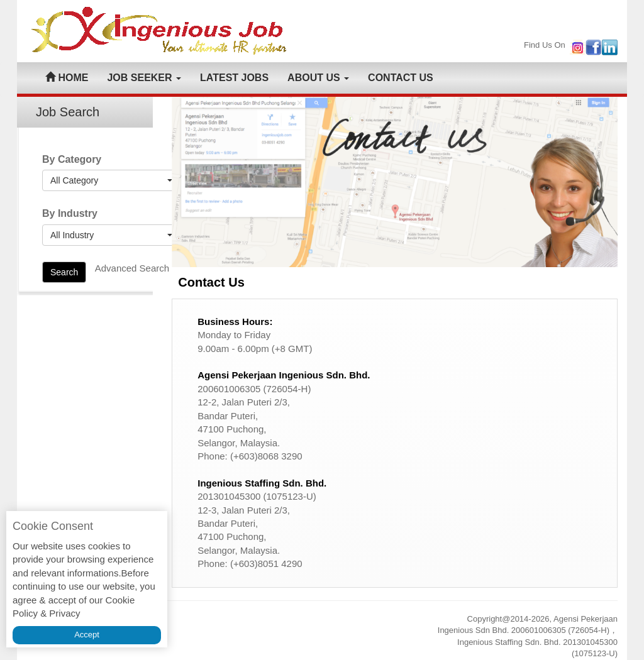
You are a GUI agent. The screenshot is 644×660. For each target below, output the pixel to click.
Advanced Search (132, 268)
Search (64, 272)
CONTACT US (401, 78)
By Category (72, 159)
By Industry (70, 213)
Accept (87, 635)
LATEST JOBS (234, 78)
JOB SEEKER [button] (144, 78)
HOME (67, 78)
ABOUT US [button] (318, 78)
